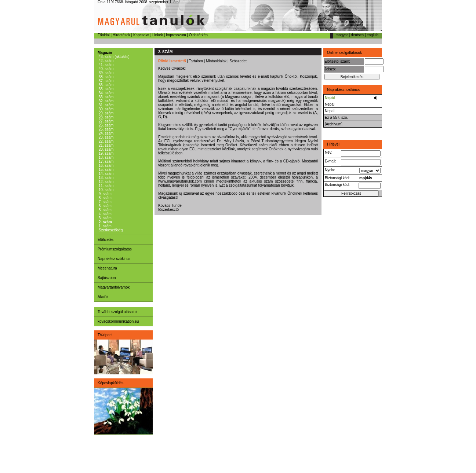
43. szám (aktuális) (114, 57)
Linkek (158, 35)
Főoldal (104, 35)
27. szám (106, 121)
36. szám (106, 85)
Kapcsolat (141, 35)
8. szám (105, 198)
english (373, 35)
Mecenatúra (107, 268)
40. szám (106, 69)
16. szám (106, 166)
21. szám (106, 145)
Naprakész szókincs (114, 259)
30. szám (106, 109)
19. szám (106, 153)
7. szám (105, 202)
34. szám (106, 93)
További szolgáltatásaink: (118, 312)
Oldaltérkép (198, 35)
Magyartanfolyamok (114, 287)
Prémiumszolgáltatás (115, 249)
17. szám (106, 162)
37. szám (106, 81)
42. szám (106, 61)
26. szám (106, 125)
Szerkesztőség (110, 230)
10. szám (106, 190)
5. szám (105, 210)
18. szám (106, 157)
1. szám (105, 226)
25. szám (106, 129)
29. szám (106, 113)
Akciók (103, 297)
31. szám (106, 105)
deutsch (357, 35)
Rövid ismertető (172, 61)
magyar (342, 35)
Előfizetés (106, 240)
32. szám (106, 101)
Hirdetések (121, 35)
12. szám (106, 182)
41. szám (106, 65)
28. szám (106, 117)
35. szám (106, 89)
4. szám (105, 214)
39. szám (106, 73)
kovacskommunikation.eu (118, 321)
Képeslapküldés (111, 383)
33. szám (106, 97)
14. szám (106, 174)
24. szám (106, 133)
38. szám (106, 77)
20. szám (106, 149)
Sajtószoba (107, 278)
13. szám (106, 178)
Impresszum (176, 35)
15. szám (106, 170)
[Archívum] (334, 124)
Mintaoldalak (216, 61)
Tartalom (196, 61)
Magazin (105, 53)
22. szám (106, 141)
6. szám (105, 206)
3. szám (105, 218)
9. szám (105, 194)
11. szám (106, 186)
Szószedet (238, 61)
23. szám (106, 137)
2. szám (105, 222)
